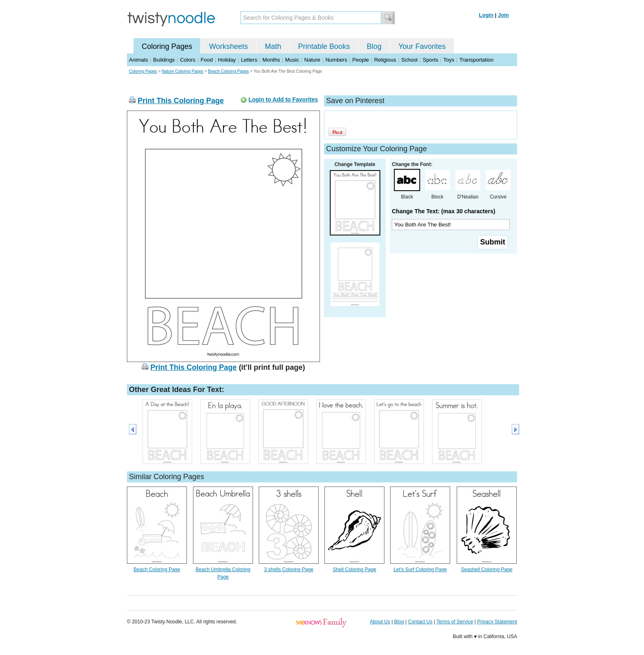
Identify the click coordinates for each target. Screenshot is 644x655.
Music (292, 60)
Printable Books (324, 46)
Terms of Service (454, 622)
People (361, 60)
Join (503, 15)
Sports (430, 60)
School (409, 60)
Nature (312, 60)
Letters (249, 60)
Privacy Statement (497, 622)
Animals (138, 60)
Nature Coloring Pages (183, 71)
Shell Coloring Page (354, 570)
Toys (449, 60)
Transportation (476, 60)
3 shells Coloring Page (289, 570)
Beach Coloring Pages (228, 71)
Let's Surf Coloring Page (420, 570)
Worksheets (229, 46)
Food (207, 60)
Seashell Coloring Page (486, 570)
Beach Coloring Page (157, 570)
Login (486, 15)
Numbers (336, 60)
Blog (374, 46)
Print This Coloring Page (181, 101)
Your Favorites (422, 46)
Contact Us (420, 622)
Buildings (164, 60)
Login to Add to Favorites (283, 99)
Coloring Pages (167, 46)
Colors (188, 60)
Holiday (227, 60)
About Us (380, 622)
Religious (385, 60)
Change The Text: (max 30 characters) (444, 211)
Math (273, 46)
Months (271, 60)
